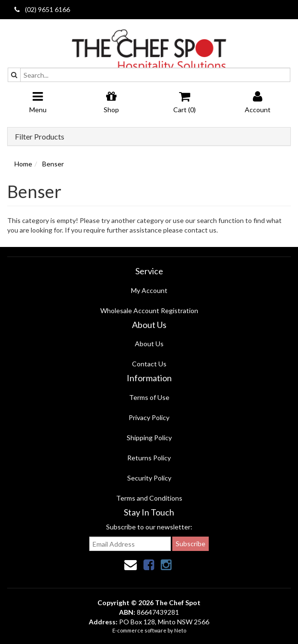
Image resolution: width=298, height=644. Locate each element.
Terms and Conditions (149, 498)
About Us (149, 344)
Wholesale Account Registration (149, 310)
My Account (149, 290)
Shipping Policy (149, 438)
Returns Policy (149, 458)
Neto (180, 630)
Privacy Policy (149, 417)
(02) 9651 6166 (42, 9)
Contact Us (149, 364)
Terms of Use (149, 397)
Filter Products (40, 137)
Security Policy (149, 478)
